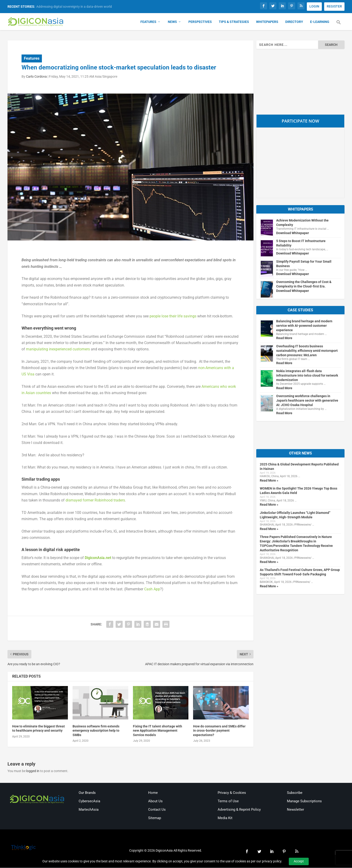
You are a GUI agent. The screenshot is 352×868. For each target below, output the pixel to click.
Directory (294, 22)
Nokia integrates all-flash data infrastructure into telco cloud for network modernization (307, 376)
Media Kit (225, 819)
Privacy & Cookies (232, 793)
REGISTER (334, 6)
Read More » (269, 481)
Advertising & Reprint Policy (239, 810)
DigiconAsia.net (98, 558)
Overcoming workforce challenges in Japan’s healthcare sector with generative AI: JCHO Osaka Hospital (307, 401)
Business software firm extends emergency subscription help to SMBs (96, 731)
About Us (155, 802)
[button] (339, 26)
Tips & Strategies (234, 22)
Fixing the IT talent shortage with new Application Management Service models (158, 731)
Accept (299, 861)
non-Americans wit (214, 368)
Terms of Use (228, 802)
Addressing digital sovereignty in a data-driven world (74, 7)
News (172, 22)
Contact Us (157, 810)
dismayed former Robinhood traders (95, 501)
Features (148, 22)
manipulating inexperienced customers (58, 350)
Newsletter (295, 810)
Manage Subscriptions (304, 802)
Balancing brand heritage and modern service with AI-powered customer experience (304, 326)
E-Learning (320, 22)
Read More (284, 339)
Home (153, 793)
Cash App (152, 590)
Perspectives (200, 22)
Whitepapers (267, 22)
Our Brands (87, 793)
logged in (33, 771)
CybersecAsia (89, 802)
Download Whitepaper (293, 233)
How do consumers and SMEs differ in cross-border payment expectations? (219, 731)
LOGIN (314, 6)
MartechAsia (89, 810)
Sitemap (155, 819)
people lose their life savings (173, 317)
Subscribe (295, 793)
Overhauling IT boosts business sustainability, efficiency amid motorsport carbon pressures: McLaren (307, 351)
